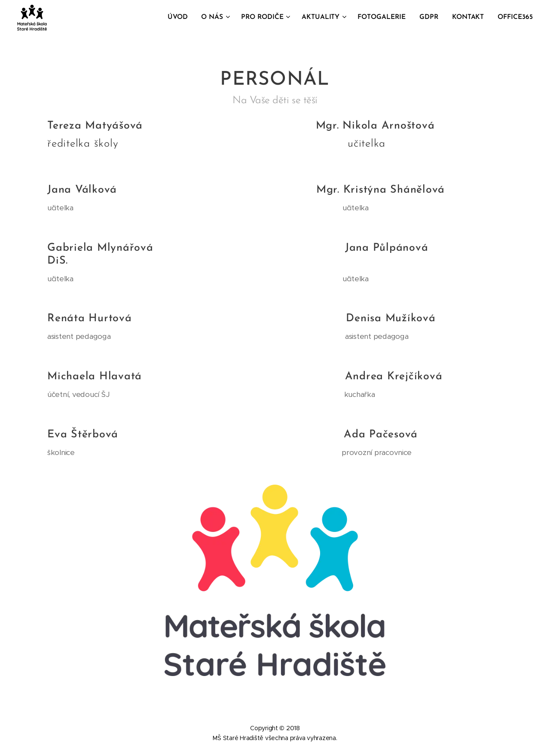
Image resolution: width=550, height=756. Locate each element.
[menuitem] (186, 18)
